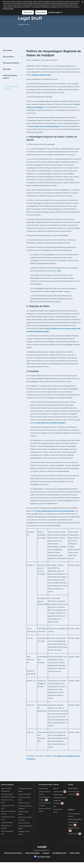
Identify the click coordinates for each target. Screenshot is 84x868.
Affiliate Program (73, 838)
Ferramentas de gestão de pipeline (25, 793)
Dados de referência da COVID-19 (45, 813)
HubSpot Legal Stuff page (41, 75)
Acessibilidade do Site (66, 858)
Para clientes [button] (8, 50)
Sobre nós (56, 791)
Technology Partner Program (72, 828)
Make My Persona (44, 791)
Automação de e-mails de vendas (9, 824)
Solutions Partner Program (74, 823)
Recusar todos (41, 12)
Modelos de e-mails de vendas (25, 801)
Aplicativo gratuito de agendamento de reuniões (9, 800)
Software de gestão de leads (9, 838)
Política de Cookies (8, 9)
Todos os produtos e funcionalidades (8, 793)
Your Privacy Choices (49, 862)
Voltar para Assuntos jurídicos (12, 88)
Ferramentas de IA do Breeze (9, 807)
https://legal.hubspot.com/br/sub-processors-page (55, 511)
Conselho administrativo (57, 804)
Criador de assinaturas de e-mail (45, 796)
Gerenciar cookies (55, 12)
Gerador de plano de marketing (44, 802)
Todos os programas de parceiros (73, 819)
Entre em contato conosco (58, 819)
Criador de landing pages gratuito (24, 830)
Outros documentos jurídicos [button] (10, 77)
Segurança (53, 858)
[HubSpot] (42, 852)
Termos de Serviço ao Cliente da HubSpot (44, 126)
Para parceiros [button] (8, 57)
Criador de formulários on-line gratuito (25, 810)
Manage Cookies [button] (32, 862)
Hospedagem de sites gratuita (25, 836)
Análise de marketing (25, 826)
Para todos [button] (7, 69)
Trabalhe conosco (58, 796)
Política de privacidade (39, 858)
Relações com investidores (58, 810)
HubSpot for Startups (73, 834)
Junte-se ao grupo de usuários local (73, 796)
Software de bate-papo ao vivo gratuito (26, 821)
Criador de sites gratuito (26, 797)
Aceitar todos (28, 12)
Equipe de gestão (58, 800)
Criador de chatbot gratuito (24, 816)
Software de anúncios (9, 828)
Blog (54, 814)
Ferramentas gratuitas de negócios (45, 807)
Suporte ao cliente (72, 791)
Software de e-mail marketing (8, 832)
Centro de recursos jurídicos (20, 858)
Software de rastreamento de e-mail (9, 818)
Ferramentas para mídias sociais (10, 812)
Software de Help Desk (25, 806)
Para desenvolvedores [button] (11, 63)
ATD (59, 271)
